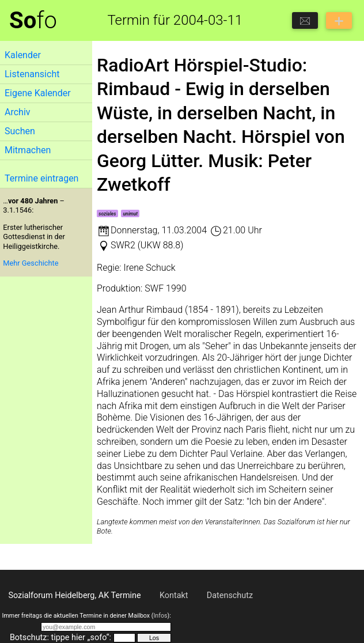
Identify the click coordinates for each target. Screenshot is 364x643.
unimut (131, 214)
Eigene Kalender (38, 93)
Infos (160, 616)
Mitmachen (28, 150)
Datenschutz (230, 595)
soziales (107, 214)
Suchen (20, 131)
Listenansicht (32, 74)
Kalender (23, 55)
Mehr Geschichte (31, 263)
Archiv (18, 112)
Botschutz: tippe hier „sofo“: (60, 638)
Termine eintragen (41, 178)
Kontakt (174, 595)
